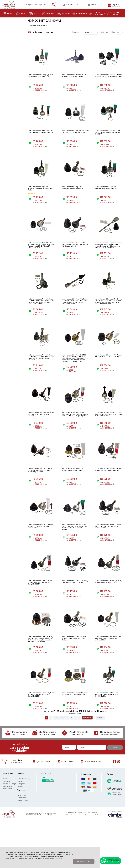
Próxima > (87, 755)
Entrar (92, 5)
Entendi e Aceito (84, 862)
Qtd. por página (108, 32)
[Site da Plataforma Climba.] (115, 852)
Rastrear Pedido (23, 838)
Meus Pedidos (22, 833)
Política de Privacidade (53, 858)
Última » (100, 755)
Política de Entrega (10, 821)
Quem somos (8, 826)
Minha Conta (22, 835)
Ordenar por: (78, 32)
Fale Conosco (8, 824)
